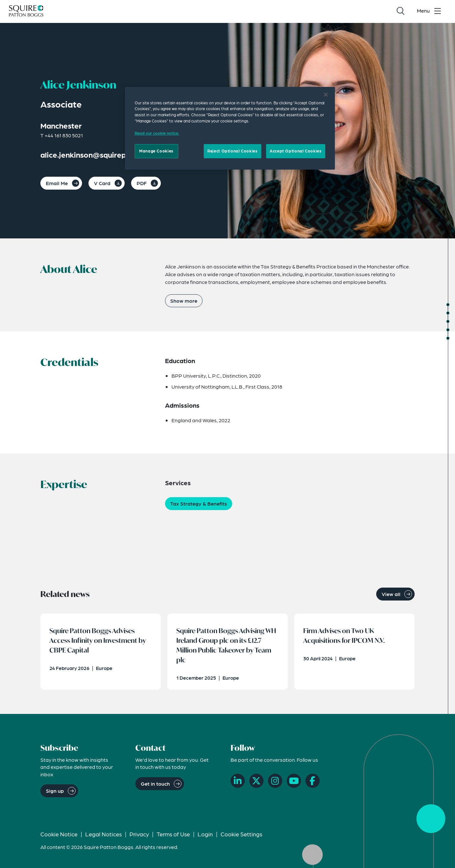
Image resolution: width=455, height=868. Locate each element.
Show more (184, 301)
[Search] (400, 12)
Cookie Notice (59, 836)
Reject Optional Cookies (232, 151)
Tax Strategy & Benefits (199, 503)
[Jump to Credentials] (448, 313)
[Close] (326, 95)
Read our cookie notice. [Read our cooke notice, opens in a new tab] (157, 133)
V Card (102, 183)
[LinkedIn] (238, 783)
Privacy (139, 836)
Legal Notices (103, 836)
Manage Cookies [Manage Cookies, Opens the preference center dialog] (156, 151)
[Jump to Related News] (448, 338)
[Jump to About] (448, 305)
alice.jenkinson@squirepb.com (94, 155)
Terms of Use (173, 836)
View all (391, 594)
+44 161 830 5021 (64, 135)
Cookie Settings (241, 836)
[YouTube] (294, 783)
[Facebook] (313, 783)
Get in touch (155, 785)
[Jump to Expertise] (448, 321)
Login (205, 836)
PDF (142, 183)
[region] (230, 128)
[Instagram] (275, 783)
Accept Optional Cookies (295, 151)
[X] (256, 783)
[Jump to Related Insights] (448, 330)
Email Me (57, 183)
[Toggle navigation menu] (430, 12)
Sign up (55, 793)
